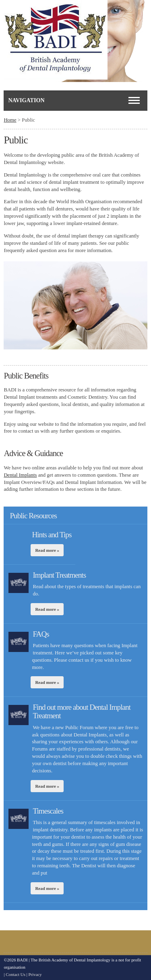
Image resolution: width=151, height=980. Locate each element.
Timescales (48, 811)
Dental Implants (20, 475)
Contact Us (16, 974)
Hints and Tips (52, 535)
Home (10, 120)
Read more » (47, 550)
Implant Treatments (59, 575)
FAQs (41, 634)
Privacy (35, 974)
